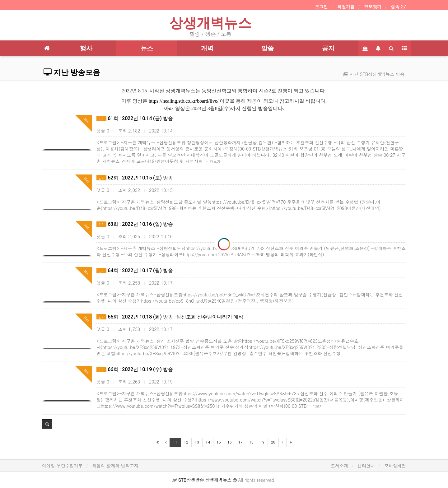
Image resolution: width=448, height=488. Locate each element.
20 (273, 442)
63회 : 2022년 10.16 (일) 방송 (135, 224)
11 (175, 442)
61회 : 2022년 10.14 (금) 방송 (135, 118)
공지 (328, 48)
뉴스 (147, 48)
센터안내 (366, 466)
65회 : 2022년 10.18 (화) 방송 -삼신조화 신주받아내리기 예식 (170, 317)
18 (251, 442)
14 (208, 442)
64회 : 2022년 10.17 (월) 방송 (135, 270)
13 (197, 442)
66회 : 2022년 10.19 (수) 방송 (135, 369)
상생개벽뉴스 (210, 23)
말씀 (268, 48)
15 (219, 442)
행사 (86, 48)
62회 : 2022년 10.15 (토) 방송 (135, 178)
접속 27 (398, 7)
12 (186, 442)
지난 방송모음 (72, 72)
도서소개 (339, 466)
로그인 (321, 7)
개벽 (207, 48)
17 (240, 442)
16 (230, 442)
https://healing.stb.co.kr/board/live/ (184, 101)
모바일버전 (395, 466)
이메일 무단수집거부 (62, 466)
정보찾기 (373, 7)
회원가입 (346, 7)
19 (262, 442)
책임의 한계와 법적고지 (115, 466)
